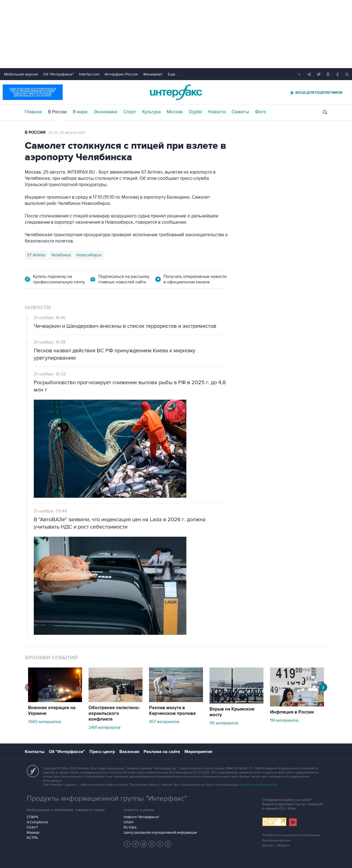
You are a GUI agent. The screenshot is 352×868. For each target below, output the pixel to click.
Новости (217, 112)
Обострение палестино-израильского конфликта (114, 714)
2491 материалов (104, 727)
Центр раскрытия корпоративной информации (160, 833)
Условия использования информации (291, 835)
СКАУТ (32, 827)
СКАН (128, 822)
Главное (33, 112)
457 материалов (164, 722)
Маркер (33, 833)
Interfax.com (89, 74)
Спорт (130, 112)
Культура (151, 112)
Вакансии (129, 752)
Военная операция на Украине (52, 711)
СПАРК (33, 817)
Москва (175, 112)
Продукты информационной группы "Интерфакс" (107, 799)
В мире (80, 112)
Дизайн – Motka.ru (276, 846)
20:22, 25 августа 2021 (67, 133)
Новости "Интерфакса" (142, 817)
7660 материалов (45, 722)
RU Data (130, 827)
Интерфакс (176, 92)
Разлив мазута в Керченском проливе (172, 711)
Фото (261, 112)
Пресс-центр (102, 752)
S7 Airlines (36, 255)
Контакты (35, 752)
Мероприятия (198, 752)
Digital (195, 112)
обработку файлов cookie (259, 785)
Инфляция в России (292, 712)
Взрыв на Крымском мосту (232, 712)
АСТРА (32, 838)
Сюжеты (240, 112)
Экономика (106, 112)
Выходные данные (277, 840)
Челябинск (61, 255)
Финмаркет (153, 74)
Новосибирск (89, 255)
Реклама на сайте (162, 752)
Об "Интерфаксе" (58, 74)
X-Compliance (37, 822)
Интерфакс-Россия (121, 74)
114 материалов (284, 720)
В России (57, 112)
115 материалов (224, 723)
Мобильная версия (21, 74)
